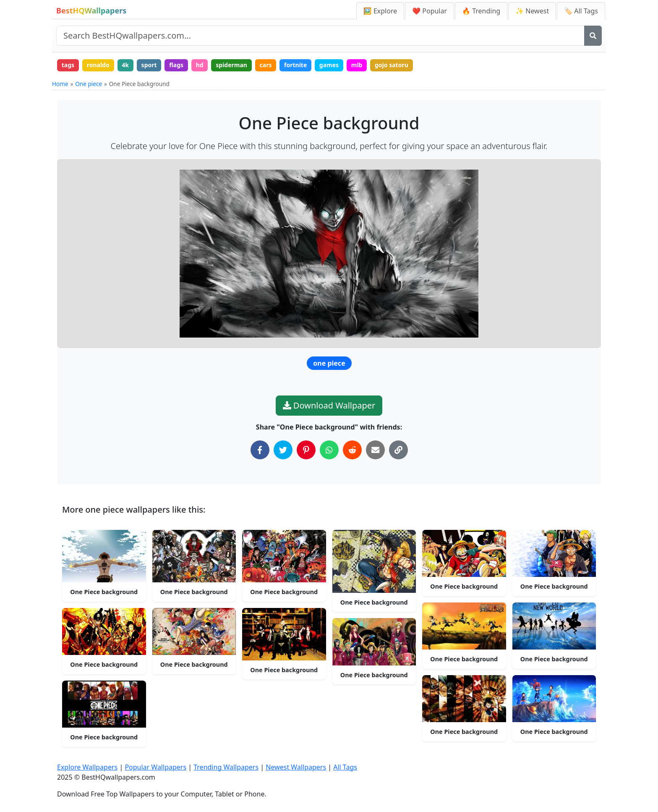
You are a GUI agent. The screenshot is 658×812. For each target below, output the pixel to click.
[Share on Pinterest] (306, 450)
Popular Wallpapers (155, 767)
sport (149, 65)
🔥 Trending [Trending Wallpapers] (481, 11)
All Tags (345, 767)
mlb (357, 65)
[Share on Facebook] (260, 450)
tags (68, 65)
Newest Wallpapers (296, 767)
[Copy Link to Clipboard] (398, 450)
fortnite (295, 65)
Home (60, 84)
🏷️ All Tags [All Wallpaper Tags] (581, 11)
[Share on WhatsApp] (329, 450)
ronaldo (98, 65)
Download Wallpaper (329, 405)
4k (125, 65)
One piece (89, 84)
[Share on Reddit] (352, 450)
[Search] (593, 36)
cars (266, 65)
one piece (329, 363)
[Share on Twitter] (283, 450)
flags (176, 65)
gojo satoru (392, 65)
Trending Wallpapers (226, 767)
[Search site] (320, 36)
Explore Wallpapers (87, 767)
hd (200, 65)
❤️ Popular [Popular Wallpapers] (430, 11)
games (329, 65)
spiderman (231, 65)
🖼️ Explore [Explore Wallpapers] (380, 11)
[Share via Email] (375, 450)
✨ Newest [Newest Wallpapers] (532, 11)
